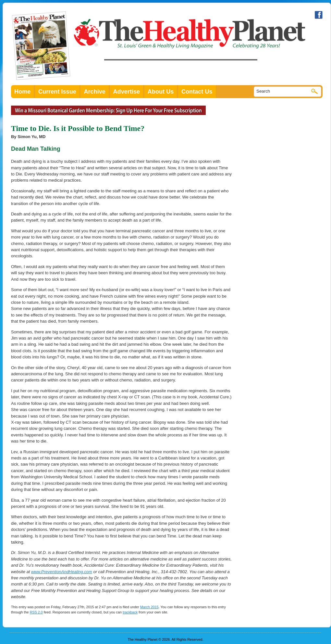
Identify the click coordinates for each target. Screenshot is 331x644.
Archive (95, 92)
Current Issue (57, 92)
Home (22, 92)
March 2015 (149, 607)
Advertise (127, 92)
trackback (130, 612)
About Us (161, 92)
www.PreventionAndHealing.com (62, 572)
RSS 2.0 (36, 612)
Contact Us (197, 92)
